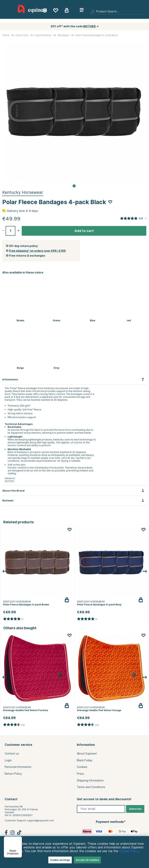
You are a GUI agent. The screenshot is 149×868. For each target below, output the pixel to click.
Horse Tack (22, 35)
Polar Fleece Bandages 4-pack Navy (99, 605)
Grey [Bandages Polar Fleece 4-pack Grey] (56, 368)
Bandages (63, 35)
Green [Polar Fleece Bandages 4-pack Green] (57, 320)
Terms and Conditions (91, 787)
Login (8, 760)
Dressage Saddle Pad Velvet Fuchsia (26, 710)
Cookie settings (60, 860)
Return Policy (13, 774)
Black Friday (85, 760)
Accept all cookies (87, 860)
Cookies (82, 767)
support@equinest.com (40, 820)
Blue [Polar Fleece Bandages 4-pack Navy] (93, 320)
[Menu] (20, 839)
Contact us (12, 754)
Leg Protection (43, 35)
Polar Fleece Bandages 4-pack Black (97, 35)
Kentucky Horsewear (23, 192)
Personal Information (18, 767)
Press (80, 774)
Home (6, 35)
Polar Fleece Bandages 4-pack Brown (26, 605)
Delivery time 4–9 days (23, 211)
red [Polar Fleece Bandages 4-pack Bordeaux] (129, 320)
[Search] (118, 12)
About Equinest (87, 754)
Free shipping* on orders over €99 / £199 (37, 251)
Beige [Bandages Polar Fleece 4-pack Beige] (20, 368)
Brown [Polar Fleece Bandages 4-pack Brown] (20, 320)
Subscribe (135, 809)
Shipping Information (90, 780)
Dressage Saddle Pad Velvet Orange (99, 710)
